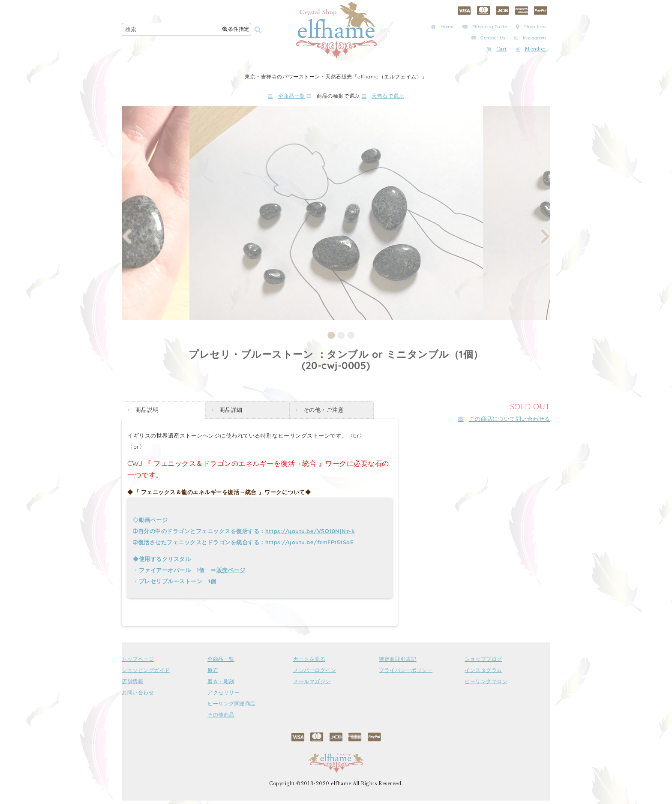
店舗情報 (132, 685)
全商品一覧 (263, 97)
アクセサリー (223, 696)
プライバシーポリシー (406, 674)
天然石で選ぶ (407, 97)
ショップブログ (483, 663)
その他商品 (221, 718)
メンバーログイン (315, 674)
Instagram (530, 38)
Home (442, 27)
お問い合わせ (138, 696)
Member (531, 49)
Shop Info (531, 27)
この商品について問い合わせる (504, 422)
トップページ (138, 663)
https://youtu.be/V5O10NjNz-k (310, 534)
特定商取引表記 (398, 663)
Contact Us (488, 38)
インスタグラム (483, 674)
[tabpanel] (336, 216)
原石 (213, 674)
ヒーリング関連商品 (232, 707)
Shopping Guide (485, 27)
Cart (497, 49)
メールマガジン (312, 685)
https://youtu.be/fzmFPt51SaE (309, 546)
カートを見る (309, 663)
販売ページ (231, 573)
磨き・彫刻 (221, 685)
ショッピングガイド (146, 674)
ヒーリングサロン (486, 685)
